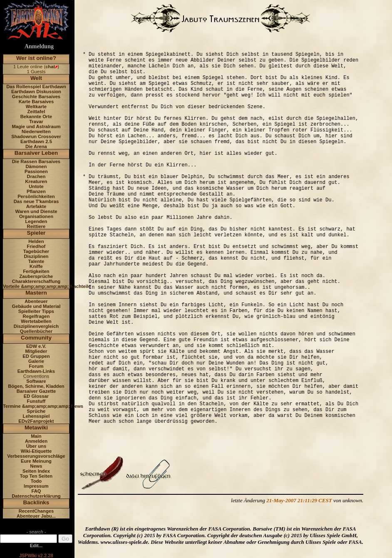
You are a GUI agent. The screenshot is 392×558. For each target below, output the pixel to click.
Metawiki (36, 428)
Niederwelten (36, 131)
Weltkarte (36, 107)
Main (36, 436)
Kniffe (36, 266)
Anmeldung (39, 46)
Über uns (36, 446)
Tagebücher (36, 251)
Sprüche (36, 411)
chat (50, 67)
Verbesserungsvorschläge (36, 456)
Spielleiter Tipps (36, 311)
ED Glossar (36, 396)
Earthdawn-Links (36, 371)
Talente (36, 261)
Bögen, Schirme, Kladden (36, 386)
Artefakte (36, 206)
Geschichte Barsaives (36, 97)
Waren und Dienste (36, 211)
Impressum (36, 486)
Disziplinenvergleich (36, 326)
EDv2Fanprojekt (36, 421)
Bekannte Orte (36, 117)
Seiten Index (36, 471)
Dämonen (36, 166)
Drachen (36, 176)
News (36, 466)
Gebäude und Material (36, 306)
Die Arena (36, 146)
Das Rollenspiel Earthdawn (36, 87)
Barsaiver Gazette (36, 391)
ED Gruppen (36, 356)
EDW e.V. (36, 346)
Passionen (36, 171)
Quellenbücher (36, 331)
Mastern (36, 293)
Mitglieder (36, 351)
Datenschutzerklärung (36, 496)
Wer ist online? (36, 58)
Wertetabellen (36, 321)
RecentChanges (36, 511)
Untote (36, 186)
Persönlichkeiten (36, 196)
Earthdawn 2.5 (36, 141)
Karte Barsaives (36, 102)
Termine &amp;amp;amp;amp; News (43, 406)
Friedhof (36, 246)
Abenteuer (36, 301)
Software (36, 381)
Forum (36, 366)
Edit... (36, 546)
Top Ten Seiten (36, 476)
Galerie (36, 361)
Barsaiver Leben (36, 153)
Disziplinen (36, 256)
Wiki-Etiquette (36, 451)
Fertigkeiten (36, 271)
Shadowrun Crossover (36, 136)
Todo (36, 481)
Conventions (36, 376)
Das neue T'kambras (36, 201)
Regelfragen (36, 316)
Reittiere (36, 226)
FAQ (36, 491)
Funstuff (36, 401)
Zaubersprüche (36, 276)
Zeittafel (36, 112)
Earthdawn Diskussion (36, 92)
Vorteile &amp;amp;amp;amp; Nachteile (47, 286)
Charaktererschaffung (36, 281)
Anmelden (36, 441)
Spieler (36, 233)
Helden (36, 241)
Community (36, 338)
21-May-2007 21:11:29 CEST (299, 500)
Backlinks (36, 502)
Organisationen (36, 216)
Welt (36, 78)
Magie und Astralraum (36, 126)
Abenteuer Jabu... (36, 516)
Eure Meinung (36, 461)
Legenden (36, 221)
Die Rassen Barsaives (36, 161)
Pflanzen (36, 191)
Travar (36, 122)
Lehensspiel (36, 416)
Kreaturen (36, 181)
